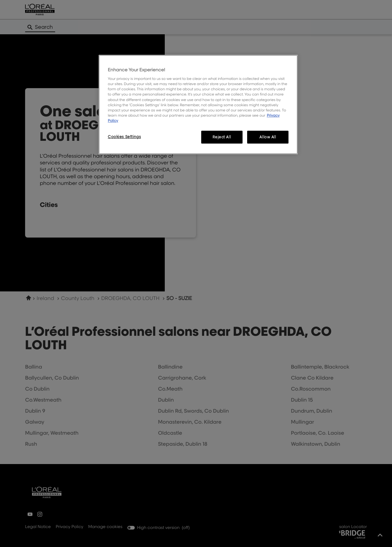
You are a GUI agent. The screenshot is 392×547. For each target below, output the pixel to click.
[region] (198, 105)
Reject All (222, 137)
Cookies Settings (124, 137)
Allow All (268, 137)
